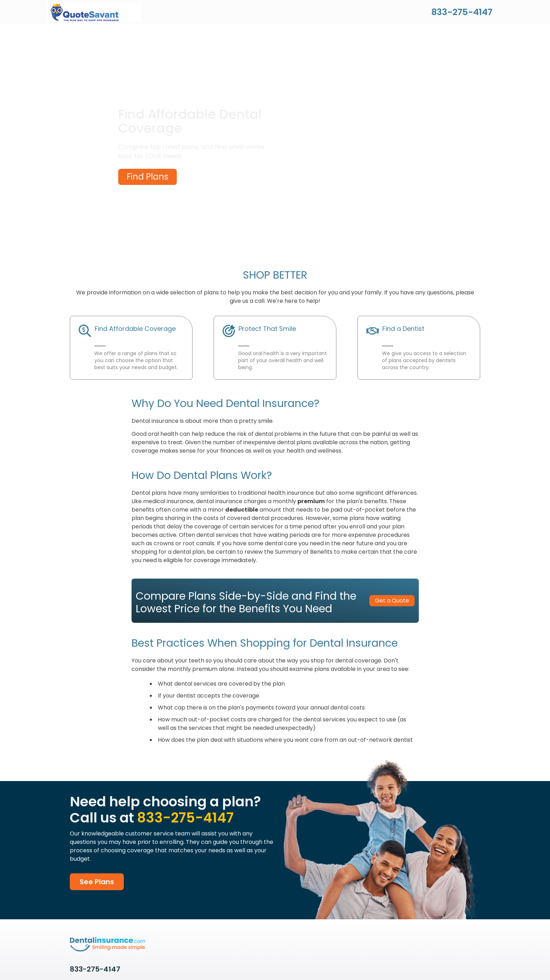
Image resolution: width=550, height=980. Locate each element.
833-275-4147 (462, 12)
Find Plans (147, 177)
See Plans (97, 882)
